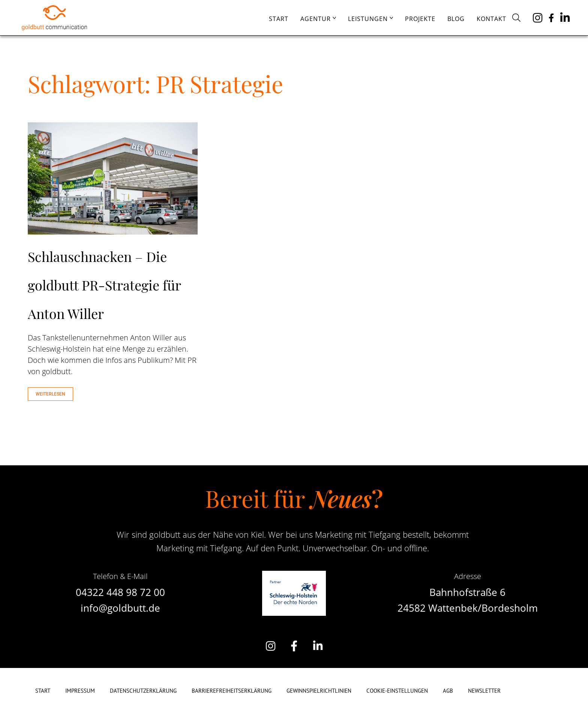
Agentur (316, 20)
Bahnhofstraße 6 (467, 592)
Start (279, 20)
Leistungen (368, 20)
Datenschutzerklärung (143, 691)
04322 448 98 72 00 (120, 592)
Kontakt (491, 20)
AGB (448, 691)
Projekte (420, 20)
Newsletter (484, 691)
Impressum (80, 691)
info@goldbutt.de (120, 608)
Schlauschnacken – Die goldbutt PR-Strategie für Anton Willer (104, 285)
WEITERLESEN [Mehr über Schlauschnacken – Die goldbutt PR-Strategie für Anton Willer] (50, 394)
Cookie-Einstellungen (397, 691)
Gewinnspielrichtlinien (319, 691)
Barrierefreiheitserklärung (232, 691)
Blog (456, 20)
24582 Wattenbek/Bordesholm (468, 608)
